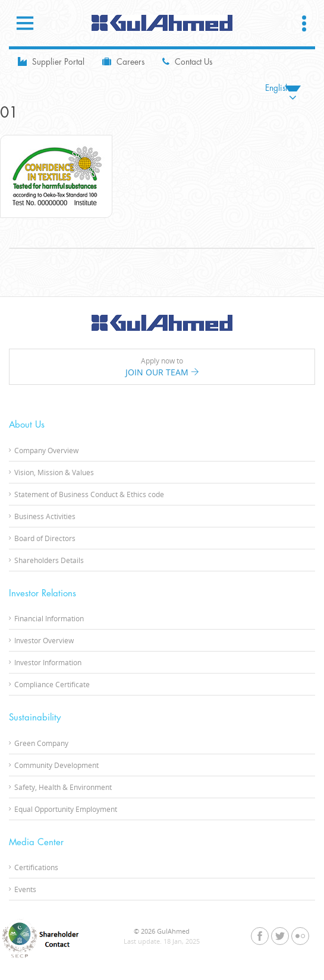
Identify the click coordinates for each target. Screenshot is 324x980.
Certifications (36, 867)
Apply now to (162, 367)
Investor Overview (44, 640)
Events (25, 889)
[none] (283, 88)
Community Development (56, 765)
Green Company (41, 743)
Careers (123, 61)
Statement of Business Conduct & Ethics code (89, 494)
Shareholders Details (49, 560)
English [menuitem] (277, 88)
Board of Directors (45, 538)
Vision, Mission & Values (54, 472)
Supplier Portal (51, 61)
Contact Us (187, 61)
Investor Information (48, 662)
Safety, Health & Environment (63, 787)
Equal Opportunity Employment (66, 809)
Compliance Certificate (52, 684)
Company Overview (46, 450)
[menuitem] (283, 88)
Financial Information (49, 618)
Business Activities (45, 516)
